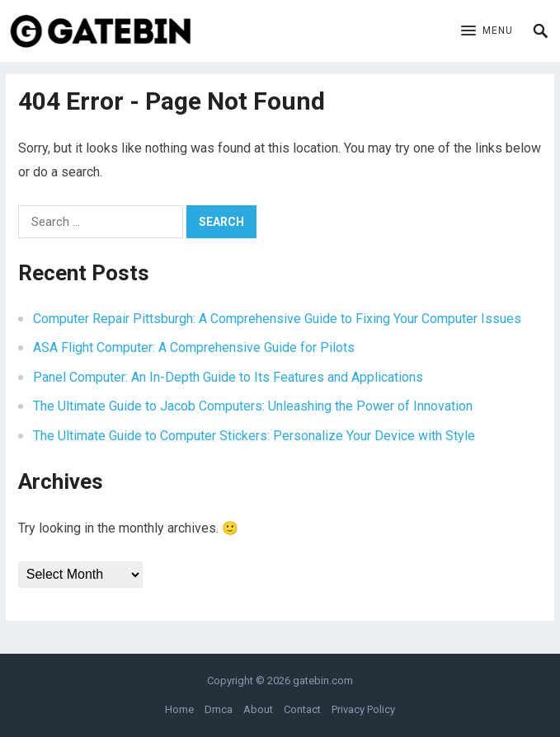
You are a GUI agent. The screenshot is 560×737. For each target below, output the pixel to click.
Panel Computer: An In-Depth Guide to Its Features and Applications (228, 377)
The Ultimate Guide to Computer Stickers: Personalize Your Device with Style (254, 436)
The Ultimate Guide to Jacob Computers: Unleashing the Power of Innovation (253, 406)
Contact (302, 709)
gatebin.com (323, 681)
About (258, 709)
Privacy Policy (363, 709)
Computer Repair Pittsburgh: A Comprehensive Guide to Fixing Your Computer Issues (277, 319)
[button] (487, 31)
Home (179, 709)
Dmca (219, 709)
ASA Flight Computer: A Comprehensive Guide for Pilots (194, 347)
